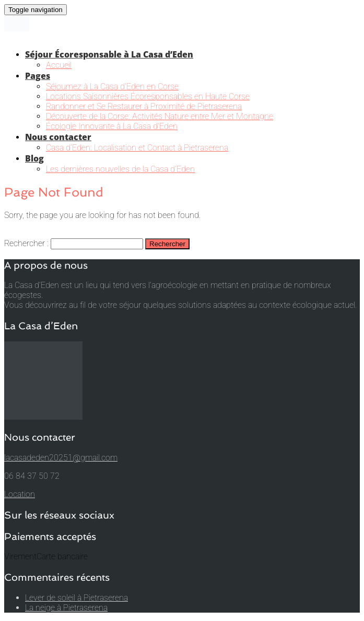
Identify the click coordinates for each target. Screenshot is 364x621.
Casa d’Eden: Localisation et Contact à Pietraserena (137, 148)
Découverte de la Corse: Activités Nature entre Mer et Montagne (160, 116)
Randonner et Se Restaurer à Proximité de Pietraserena (144, 106)
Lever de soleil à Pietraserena (77, 598)
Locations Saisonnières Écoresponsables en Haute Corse (148, 96)
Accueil (59, 65)
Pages (38, 76)
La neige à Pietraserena (66, 608)
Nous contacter (58, 137)
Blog (34, 158)
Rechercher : (26, 243)
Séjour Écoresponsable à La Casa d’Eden (109, 54)
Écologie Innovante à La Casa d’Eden (112, 126)
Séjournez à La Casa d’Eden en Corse (112, 87)
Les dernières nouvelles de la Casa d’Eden (120, 169)
